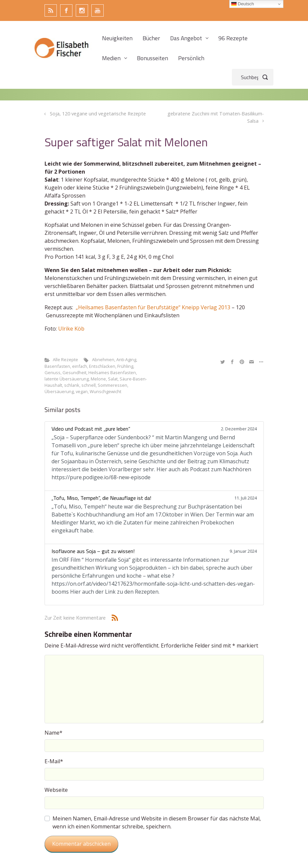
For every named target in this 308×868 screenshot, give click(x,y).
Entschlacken (102, 366)
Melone (98, 379)
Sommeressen (112, 385)
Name (53, 733)
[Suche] (253, 77)
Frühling (125, 366)
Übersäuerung (59, 391)
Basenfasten (57, 366)
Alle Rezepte (65, 360)
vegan (82, 391)
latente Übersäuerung (67, 379)
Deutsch (243, 4)
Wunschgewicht (105, 391)
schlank (72, 385)
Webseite (56, 790)
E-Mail (54, 761)
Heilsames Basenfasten (112, 372)
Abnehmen (103, 360)
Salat (113, 379)
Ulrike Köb (71, 329)
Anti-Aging (126, 360)
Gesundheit (74, 372)
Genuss (52, 372)
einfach (80, 366)
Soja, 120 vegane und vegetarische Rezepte (98, 114)
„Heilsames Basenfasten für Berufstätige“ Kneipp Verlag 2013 (153, 307)
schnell (89, 385)
